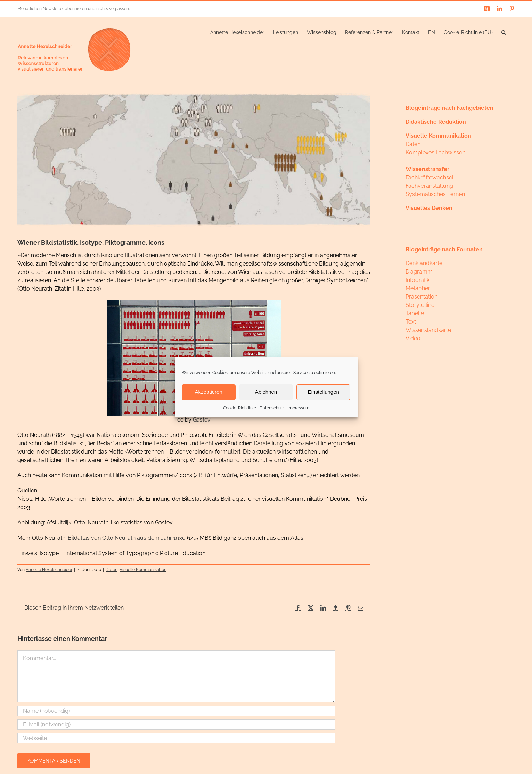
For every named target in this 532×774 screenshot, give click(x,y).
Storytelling (420, 305)
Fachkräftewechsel (429, 177)
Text (411, 322)
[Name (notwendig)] (176, 711)
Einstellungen (324, 392)
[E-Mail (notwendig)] (176, 724)
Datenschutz (272, 408)
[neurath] (194, 160)
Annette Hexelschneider (49, 570)
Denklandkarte (424, 263)
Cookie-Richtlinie (240, 408)
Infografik (418, 280)
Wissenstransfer (427, 169)
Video (413, 338)
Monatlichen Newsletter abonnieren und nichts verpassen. (73, 9)
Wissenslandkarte (428, 330)
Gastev (202, 420)
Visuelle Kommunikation (143, 570)
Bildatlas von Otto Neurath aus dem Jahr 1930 (127, 538)
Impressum (298, 408)
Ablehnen (266, 392)
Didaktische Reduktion (436, 122)
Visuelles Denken (429, 208)
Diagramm (419, 272)
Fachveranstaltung (429, 186)
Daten (112, 570)
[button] (504, 32)
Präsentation (421, 297)
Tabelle (415, 313)
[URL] (176, 738)
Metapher (418, 288)
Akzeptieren (209, 392)
